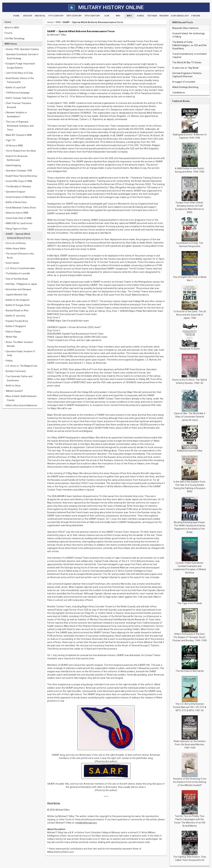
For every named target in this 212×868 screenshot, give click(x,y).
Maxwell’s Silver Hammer (185, 28)
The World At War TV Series (187, 62)
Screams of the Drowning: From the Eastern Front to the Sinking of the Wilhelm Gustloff (190, 782)
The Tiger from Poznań (190, 603)
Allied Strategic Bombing (185, 87)
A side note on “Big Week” (186, 68)
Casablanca (178, 93)
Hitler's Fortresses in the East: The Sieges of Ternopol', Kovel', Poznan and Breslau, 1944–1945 (190, 637)
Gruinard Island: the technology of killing (188, 35)
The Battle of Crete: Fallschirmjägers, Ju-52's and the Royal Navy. (189, 45)
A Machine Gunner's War (190, 451)
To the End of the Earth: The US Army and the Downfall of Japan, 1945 (190, 315)
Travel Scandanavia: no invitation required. (190, 56)
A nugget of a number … (185, 82)
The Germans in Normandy (190, 671)
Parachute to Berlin (190, 349)
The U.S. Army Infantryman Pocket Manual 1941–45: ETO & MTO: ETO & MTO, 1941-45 (190, 707)
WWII (58, 22)
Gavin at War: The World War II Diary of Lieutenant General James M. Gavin (190, 417)
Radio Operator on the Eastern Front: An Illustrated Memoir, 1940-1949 (190, 744)
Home (50, 22)
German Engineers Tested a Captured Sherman (187, 75)
